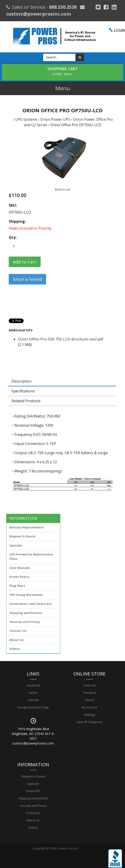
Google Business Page (33, 707)
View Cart (89, 685)
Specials (16, 545)
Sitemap (90, 715)
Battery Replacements (26, 527)
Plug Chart (17, 586)
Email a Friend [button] (28, 279)
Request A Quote (22, 536)
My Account (89, 707)
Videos (15, 649)
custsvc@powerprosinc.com (39, 14)
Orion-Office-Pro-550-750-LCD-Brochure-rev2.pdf (61, 339)
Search (89, 700)
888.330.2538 (63, 7)
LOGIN (119, 30)
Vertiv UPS (33, 791)
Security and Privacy (25, 622)
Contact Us (18, 631)
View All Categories (89, 722)
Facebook (33, 685)
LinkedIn (33, 700)
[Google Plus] (98, 7)
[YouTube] (114, 7)
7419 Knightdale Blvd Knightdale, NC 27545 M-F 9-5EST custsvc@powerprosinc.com (33, 736)
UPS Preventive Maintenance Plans (31, 556)
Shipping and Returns (26, 613)
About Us (17, 640)
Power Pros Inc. (68, 848)
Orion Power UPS (55, 119)
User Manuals (20, 568)
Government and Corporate (31, 604)
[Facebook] (106, 7)
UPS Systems (26, 119)
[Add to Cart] (25, 262)
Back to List (63, 189)
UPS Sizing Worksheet (26, 595)
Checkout (90, 693)
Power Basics (19, 577)
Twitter (33, 693)
